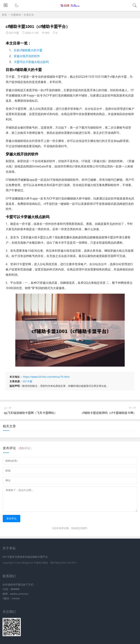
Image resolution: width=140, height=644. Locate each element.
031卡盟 (28, 381)
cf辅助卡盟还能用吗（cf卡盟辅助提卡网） (109, 413)
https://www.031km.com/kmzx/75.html (46, 377)
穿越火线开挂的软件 (27, 56)
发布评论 (11, 518)
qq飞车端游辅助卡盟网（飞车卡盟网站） (30, 413)
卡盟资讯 (16, 15)
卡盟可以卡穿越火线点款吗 (31, 62)
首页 (4, 15)
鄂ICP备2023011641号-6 (63, 563)
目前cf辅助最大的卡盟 (28, 50)
